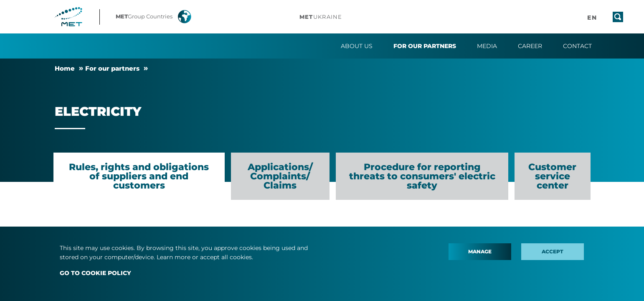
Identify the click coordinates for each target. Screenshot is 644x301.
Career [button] (530, 46)
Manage (480, 251)
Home (65, 68)
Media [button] (487, 46)
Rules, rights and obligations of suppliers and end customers (139, 176)
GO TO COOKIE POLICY (95, 273)
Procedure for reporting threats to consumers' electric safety (422, 176)
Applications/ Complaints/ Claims (280, 176)
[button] (159, 17)
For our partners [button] (425, 46)
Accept (553, 251)
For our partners (112, 68)
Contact (577, 46)
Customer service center (552, 176)
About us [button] (357, 46)
